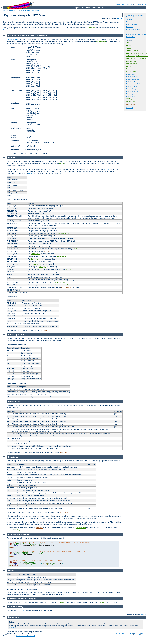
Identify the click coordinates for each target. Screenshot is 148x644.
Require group (131, 94)
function (106, 169)
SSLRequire (91, 28)
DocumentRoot (37, 264)
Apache (6, 11)
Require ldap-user (132, 77)
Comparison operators (16, 345)
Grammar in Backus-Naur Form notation (135, 16)
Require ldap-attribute (133, 84)
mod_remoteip (67, 288)
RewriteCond (131, 61)
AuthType (43, 267)
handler (42, 272)
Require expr (8, 30)
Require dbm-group (133, 91)
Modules (118, 4)
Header (129, 66)
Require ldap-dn (132, 82)
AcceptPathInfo (62, 233)
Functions (130, 27)
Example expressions (133, 29)
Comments (130, 108)
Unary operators (132, 24)
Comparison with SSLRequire (136, 34)
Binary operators (132, 22)
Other (128, 32)
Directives (126, 4)
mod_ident (48, 251)
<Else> (129, 48)
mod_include (131, 104)
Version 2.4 (35, 11)
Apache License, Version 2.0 (25, 636)
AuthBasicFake (132, 51)
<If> (128, 43)
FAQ (131, 4)
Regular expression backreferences (22, 589)
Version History (131, 37)
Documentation (25, 11)
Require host (131, 96)
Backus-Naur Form (13, 39)
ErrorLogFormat (59, 282)
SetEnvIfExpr (132, 64)
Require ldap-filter (132, 86)
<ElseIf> (130, 46)
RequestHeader (132, 69)
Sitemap (144, 4)
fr (121, 18)
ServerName (36, 254)
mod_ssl (47, 330)
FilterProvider (133, 72)
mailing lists (13, 627)
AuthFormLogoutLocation (136, 59)
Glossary (137, 4)
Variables (129, 19)
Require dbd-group (132, 89)
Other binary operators (17, 384)
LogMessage (131, 102)
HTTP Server (14, 11)
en (118, 18)
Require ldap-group (133, 79)
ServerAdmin (36, 259)
